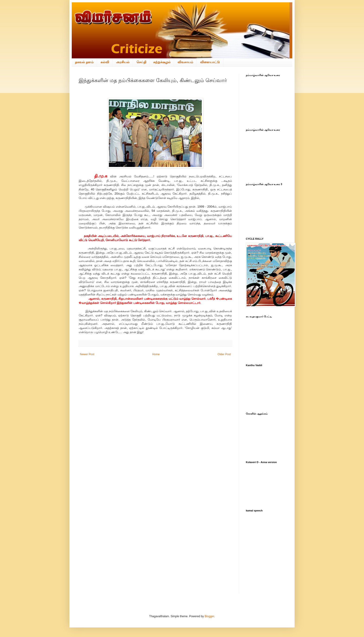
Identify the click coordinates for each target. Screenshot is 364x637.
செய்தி (141, 62)
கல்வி (105, 62)
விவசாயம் (185, 62)
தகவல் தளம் (84, 62)
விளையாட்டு (210, 62)
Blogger (209, 616)
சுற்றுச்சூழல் (162, 62)
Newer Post (87, 354)
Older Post (224, 354)
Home (156, 354)
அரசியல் (123, 62)
